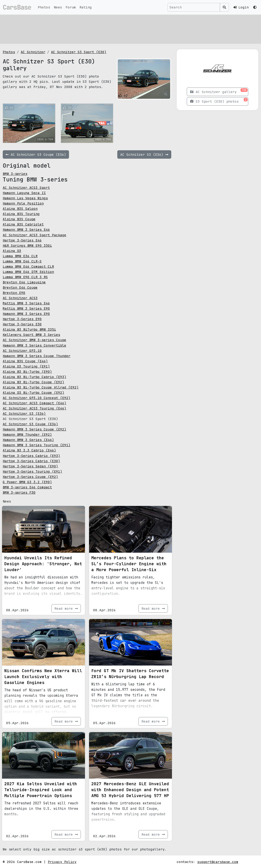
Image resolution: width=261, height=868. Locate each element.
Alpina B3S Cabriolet (23, 224)
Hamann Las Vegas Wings (25, 198)
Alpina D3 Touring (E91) (26, 366)
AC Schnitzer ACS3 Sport (26, 188)
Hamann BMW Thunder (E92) (27, 434)
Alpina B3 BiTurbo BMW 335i (29, 329)
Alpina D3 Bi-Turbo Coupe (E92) (33, 393)
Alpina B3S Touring (21, 214)
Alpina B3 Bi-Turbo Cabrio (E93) (35, 377)
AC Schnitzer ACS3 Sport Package (35, 235)
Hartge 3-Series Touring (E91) (32, 471)
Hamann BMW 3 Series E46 (26, 229)
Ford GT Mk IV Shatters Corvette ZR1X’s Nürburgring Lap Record (130, 674)
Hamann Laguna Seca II (24, 193)
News (58, 7)
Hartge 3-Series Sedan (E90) (30, 466)
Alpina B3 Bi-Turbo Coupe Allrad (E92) (41, 387)
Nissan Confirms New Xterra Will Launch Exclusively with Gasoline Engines (43, 677)
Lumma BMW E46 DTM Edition (28, 272)
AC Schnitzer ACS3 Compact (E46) (35, 403)
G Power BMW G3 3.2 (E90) (27, 482)
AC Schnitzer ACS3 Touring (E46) (35, 408)
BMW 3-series (15, 174)
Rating (86, 7)
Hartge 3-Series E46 (22, 240)
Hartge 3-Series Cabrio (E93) (31, 456)
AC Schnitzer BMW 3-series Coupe (35, 340)
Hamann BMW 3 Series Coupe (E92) (35, 429)
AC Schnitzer (33, 52)
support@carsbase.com (218, 862)
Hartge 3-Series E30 (22, 324)
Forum (71, 7)
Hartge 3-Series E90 (22, 319)
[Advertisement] (130, 29)
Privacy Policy (62, 862)
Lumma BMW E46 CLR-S (22, 261)
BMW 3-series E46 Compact (27, 487)
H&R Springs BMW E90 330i (27, 245)
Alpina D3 (12, 251)
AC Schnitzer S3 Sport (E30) (79, 52)
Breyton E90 (14, 293)
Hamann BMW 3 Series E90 (26, 314)
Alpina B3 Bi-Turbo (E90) (27, 372)
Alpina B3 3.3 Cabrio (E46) (29, 450)
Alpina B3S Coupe (19, 219)
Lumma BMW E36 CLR (20, 256)
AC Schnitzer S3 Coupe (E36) (30, 424)
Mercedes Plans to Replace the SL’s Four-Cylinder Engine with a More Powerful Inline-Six (129, 564)
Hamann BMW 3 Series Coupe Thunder (37, 356)
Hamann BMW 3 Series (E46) (28, 440)
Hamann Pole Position (23, 203)
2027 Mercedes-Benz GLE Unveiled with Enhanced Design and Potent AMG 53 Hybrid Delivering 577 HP (130, 790)
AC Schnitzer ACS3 (20, 298)
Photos (44, 7)
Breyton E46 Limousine (24, 282)
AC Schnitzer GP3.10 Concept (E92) (37, 398)
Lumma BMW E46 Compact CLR (28, 266)
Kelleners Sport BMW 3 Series (31, 335)
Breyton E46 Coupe (20, 287)
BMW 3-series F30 (19, 492)
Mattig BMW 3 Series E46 (26, 303)
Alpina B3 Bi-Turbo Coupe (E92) (33, 382)
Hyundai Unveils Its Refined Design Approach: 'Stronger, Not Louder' (43, 564)
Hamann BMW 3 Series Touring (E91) (37, 445)
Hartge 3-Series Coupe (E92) (30, 477)
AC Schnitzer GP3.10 (22, 351)
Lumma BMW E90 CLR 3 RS (25, 277)
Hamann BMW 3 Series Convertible (35, 345)
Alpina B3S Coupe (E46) (25, 361)
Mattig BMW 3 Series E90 (26, 308)
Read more (66, 608)
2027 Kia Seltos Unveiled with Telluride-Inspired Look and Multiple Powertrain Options (41, 790)
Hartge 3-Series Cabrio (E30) (31, 461)
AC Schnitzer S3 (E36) (24, 413)
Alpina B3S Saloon (20, 209)
